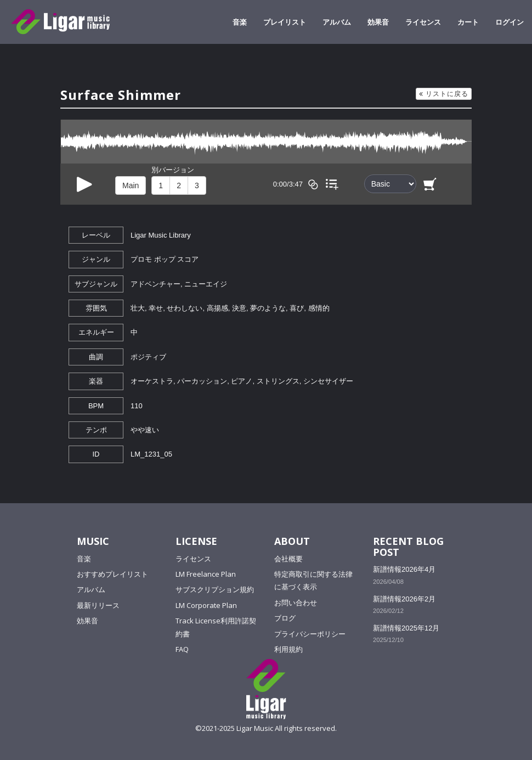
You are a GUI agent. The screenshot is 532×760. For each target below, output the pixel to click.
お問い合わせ (296, 603)
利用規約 (288, 649)
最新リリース (98, 605)
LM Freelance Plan (206, 574)
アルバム (337, 22)
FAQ (182, 649)
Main (131, 185)
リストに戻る (444, 94)
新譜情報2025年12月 (406, 628)
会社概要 (288, 559)
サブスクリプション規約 (215, 589)
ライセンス (423, 22)
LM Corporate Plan (206, 605)
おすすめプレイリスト (112, 574)
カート (468, 22)
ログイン (510, 22)
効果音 (378, 22)
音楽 (240, 22)
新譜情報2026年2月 (404, 599)
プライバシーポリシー (310, 634)
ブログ (285, 618)
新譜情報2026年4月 (404, 569)
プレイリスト (285, 22)
